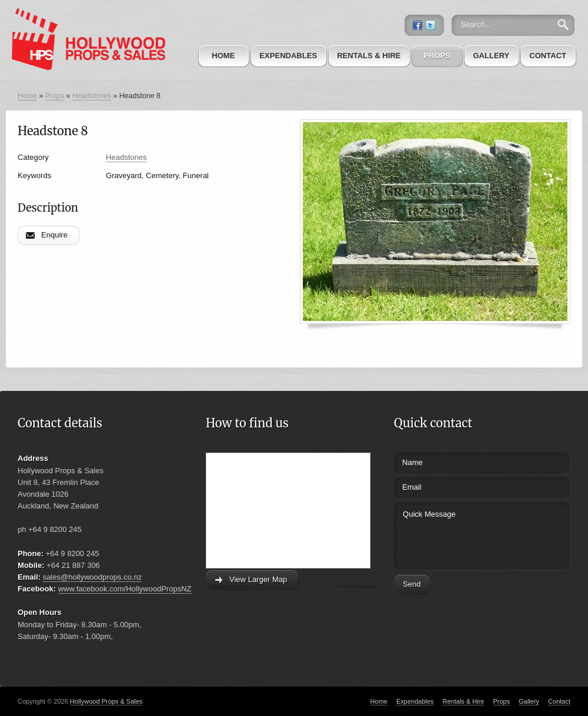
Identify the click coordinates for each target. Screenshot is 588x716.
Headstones (92, 96)
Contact (548, 56)
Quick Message (460, 534)
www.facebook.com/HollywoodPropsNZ (125, 589)
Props (437, 56)
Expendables (288, 56)
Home (223, 56)
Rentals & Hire (369, 56)
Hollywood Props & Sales (106, 701)
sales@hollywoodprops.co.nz (93, 577)
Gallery (491, 56)
